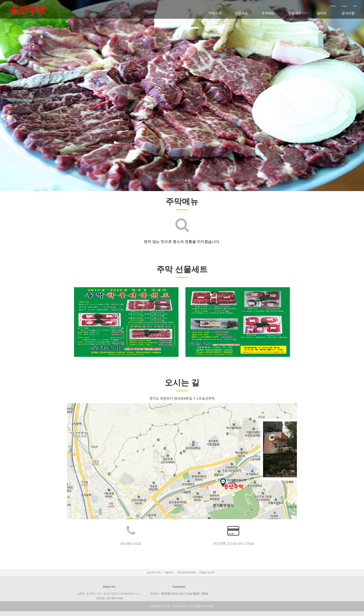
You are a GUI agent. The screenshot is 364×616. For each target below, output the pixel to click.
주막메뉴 (268, 13)
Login (344, 6)
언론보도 (241, 13)
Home (333, 6)
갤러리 (321, 13)
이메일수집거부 (207, 573)
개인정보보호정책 (186, 573)
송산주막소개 (154, 573)
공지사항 (348, 13)
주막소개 (215, 13)
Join (355, 6)
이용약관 (169, 573)
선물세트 (295, 13)
